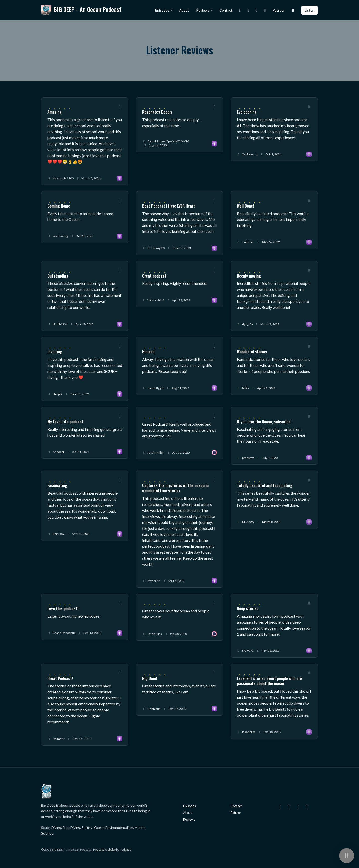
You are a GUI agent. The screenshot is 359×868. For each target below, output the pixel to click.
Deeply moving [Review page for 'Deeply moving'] (249, 276)
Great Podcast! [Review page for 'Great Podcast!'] (60, 678)
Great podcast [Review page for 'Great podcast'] (154, 276)
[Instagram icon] (280, 807)
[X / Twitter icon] (289, 807)
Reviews (203, 10)
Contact (226, 10)
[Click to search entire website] (293, 10)
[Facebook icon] (298, 807)
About (184, 10)
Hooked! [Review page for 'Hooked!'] (149, 352)
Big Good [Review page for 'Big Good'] (149, 678)
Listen (310, 10)
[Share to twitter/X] (120, 107)
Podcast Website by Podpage (112, 849)
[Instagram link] (240, 10)
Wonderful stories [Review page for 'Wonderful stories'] (252, 352)
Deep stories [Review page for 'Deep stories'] (248, 608)
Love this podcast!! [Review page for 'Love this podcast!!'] (63, 608)
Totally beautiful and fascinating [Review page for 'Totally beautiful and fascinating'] (265, 485)
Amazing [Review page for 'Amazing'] (54, 112)
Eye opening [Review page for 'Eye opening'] (247, 112)
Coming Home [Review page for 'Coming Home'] (59, 206)
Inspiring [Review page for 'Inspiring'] (55, 352)
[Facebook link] (257, 10)
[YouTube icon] (307, 807)
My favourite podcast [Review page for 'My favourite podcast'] (65, 422)
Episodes (162, 10)
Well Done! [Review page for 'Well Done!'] (245, 206)
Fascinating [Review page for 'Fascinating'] (57, 485)
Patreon (279, 10)
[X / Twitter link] (248, 10)
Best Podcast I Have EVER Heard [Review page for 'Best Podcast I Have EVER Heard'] (169, 206)
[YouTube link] (265, 10)
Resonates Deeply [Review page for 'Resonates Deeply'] (157, 112)
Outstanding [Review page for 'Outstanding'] (58, 276)
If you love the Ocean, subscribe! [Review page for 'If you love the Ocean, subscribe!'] (264, 422)
